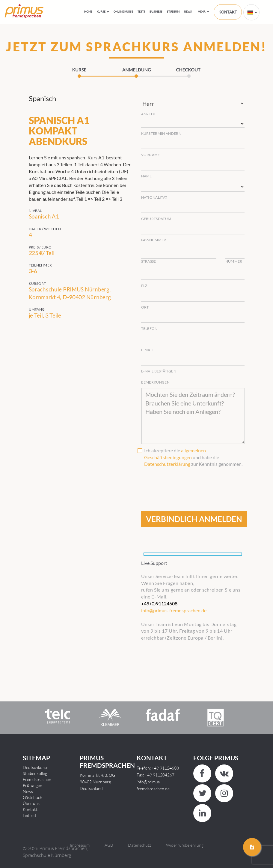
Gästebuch (33, 797)
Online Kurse (123, 12)
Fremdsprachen (37, 779)
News (188, 12)
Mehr (203, 12)
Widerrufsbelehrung (185, 845)
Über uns (31, 803)
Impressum (80, 845)
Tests (141, 12)
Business (156, 12)
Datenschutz (139, 845)
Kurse (103, 12)
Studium (173, 12)
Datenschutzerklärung (167, 464)
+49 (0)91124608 (159, 603)
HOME (88, 12)
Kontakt (30, 809)
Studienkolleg (35, 773)
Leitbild (29, 815)
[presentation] (187, 482)
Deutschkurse (36, 767)
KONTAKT (228, 12)
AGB (109, 845)
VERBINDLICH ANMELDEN (194, 519)
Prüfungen (33, 785)
